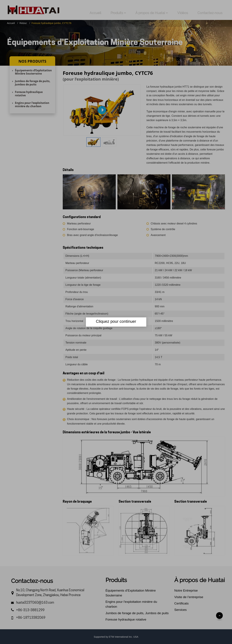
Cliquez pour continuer (116, 321)
